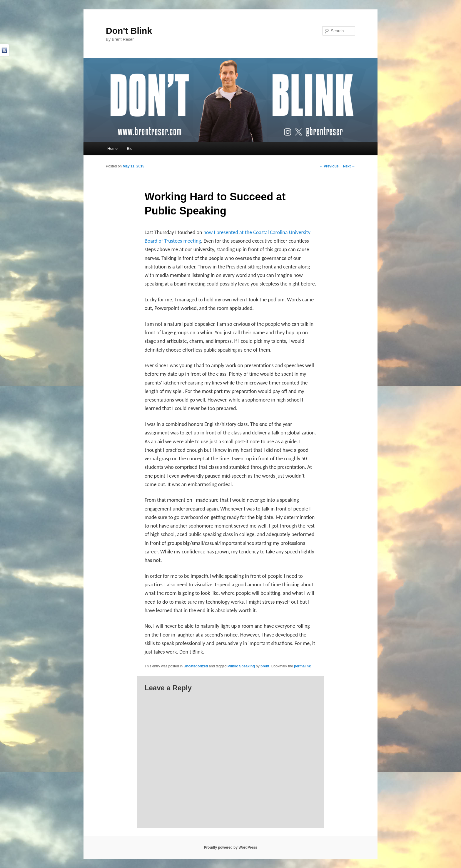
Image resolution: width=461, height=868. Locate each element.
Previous (329, 166)
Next (349, 166)
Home (112, 148)
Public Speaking (241, 666)
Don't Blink (129, 31)
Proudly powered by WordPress (230, 847)
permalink (302, 666)
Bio (130, 148)
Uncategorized (196, 666)
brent (265, 666)
